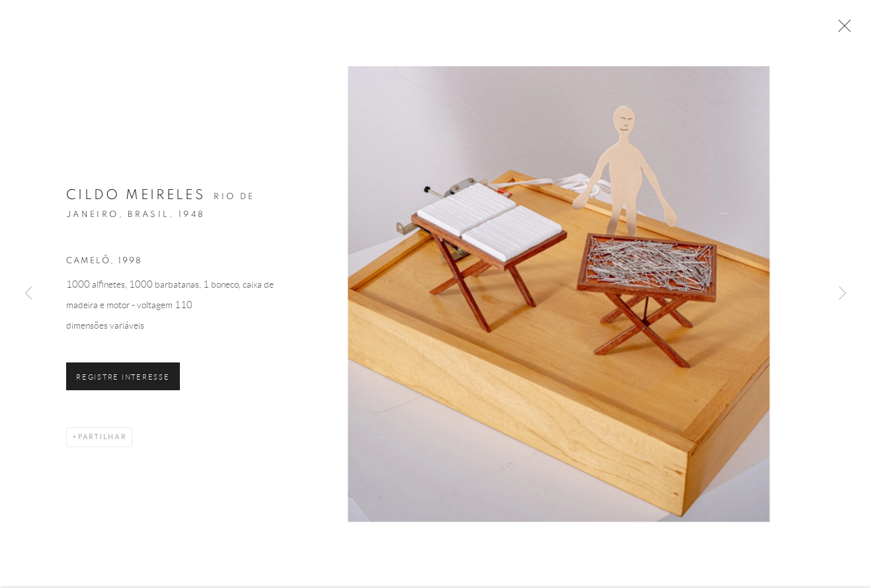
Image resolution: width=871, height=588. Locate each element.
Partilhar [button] (102, 440)
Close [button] (841, 30)
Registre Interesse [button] (123, 380)
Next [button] (843, 294)
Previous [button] (28, 294)
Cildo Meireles (136, 198)
